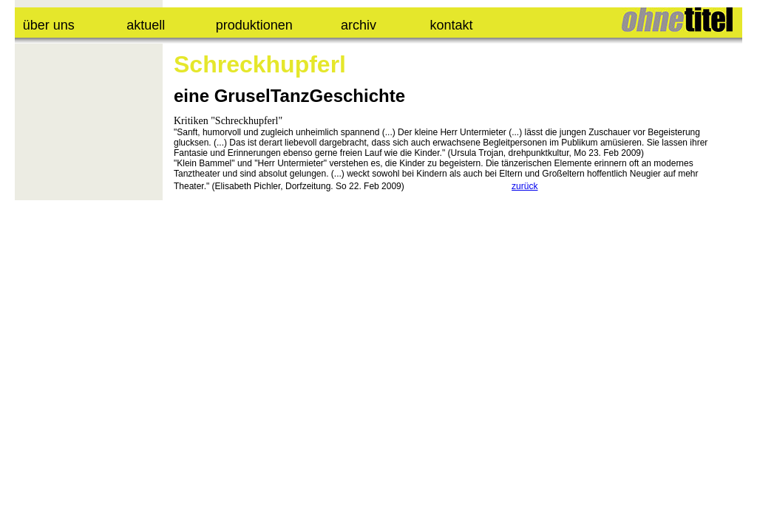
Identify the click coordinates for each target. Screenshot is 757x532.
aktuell (146, 25)
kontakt (452, 25)
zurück (525, 186)
